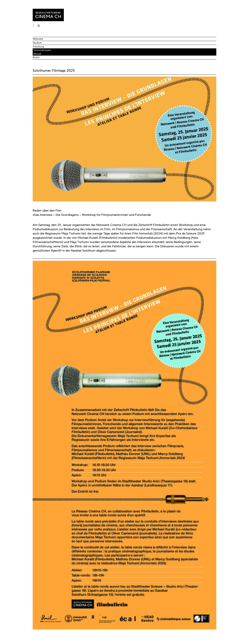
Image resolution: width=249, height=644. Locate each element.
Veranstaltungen (42, 50)
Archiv (36, 57)
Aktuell (37, 54)
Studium (37, 43)
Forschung (38, 47)
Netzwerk (38, 39)
